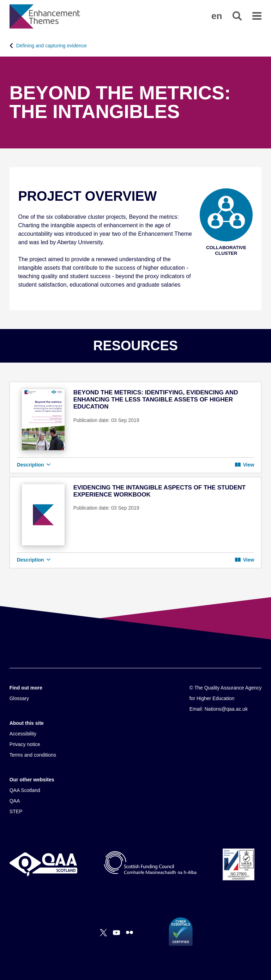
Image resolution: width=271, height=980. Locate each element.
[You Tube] (116, 933)
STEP (16, 811)
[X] (103, 933)
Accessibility (23, 734)
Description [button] (34, 465)
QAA (15, 801)
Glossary (19, 698)
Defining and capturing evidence (52, 46)
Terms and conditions (33, 755)
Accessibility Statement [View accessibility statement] (0, 0)
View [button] (245, 465)
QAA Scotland (25, 790)
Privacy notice (25, 744)
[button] (217, 16)
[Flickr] (130, 933)
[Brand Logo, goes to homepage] (45, 16)
